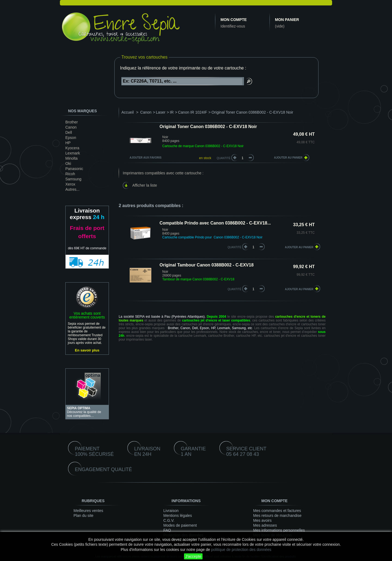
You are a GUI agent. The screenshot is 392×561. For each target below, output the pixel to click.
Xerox (70, 184)
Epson (71, 138)
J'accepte (193, 556)
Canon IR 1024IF (193, 112)
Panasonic (74, 169)
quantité (235, 247)
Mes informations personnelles (279, 530)
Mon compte (234, 20)
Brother (72, 122)
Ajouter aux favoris (146, 158)
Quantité (224, 158)
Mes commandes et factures (277, 511)
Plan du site (83, 515)
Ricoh (70, 174)
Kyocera (72, 148)
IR (172, 112)
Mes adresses (265, 525)
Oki (68, 163)
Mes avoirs (262, 520)
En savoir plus (87, 350)
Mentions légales (178, 515)
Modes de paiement (180, 525)
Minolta (71, 158)
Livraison (171, 511)
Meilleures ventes (88, 511)
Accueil (128, 112)
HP (68, 143)
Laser (161, 112)
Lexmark (73, 153)
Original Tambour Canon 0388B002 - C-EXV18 (207, 265)
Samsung (73, 179)
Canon (71, 127)
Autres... (72, 189)
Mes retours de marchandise (277, 515)
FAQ (167, 530)
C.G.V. (169, 520)
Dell (69, 132)
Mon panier (287, 20)
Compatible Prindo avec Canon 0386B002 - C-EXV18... (215, 223)
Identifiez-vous (233, 26)
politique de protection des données (241, 550)
